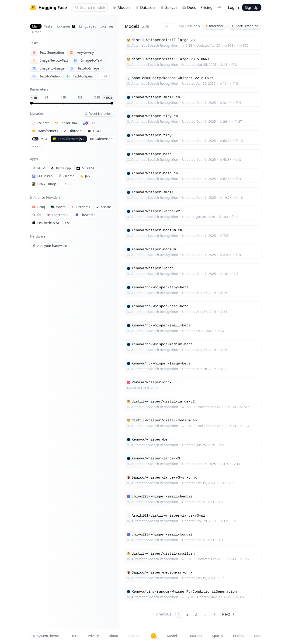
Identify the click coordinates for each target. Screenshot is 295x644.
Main (36, 26)
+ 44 (104, 76)
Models (121, 7)
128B (97, 97)
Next (228, 614)
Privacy (93, 636)
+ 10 (65, 184)
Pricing (206, 7)
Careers (134, 636)
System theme (45, 636)
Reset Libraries (98, 114)
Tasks (48, 26)
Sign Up (252, 7)
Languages (87, 26)
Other (36, 32)
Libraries (66, 26)
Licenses (107, 26)
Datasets (145, 7)
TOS (75, 636)
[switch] (181, 26)
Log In (233, 7)
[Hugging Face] (154, 636)
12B (63, 97)
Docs (189, 7)
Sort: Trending (245, 26)
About (114, 636)
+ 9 (67, 223)
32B (80, 97)
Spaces (169, 7)
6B (47, 97)
